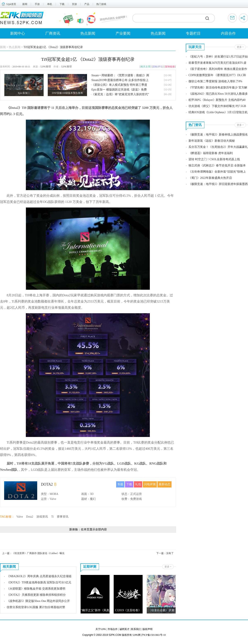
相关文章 (145, 67)
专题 (120, 484)
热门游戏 (101, 4)
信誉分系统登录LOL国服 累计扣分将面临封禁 (36, 607)
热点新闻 (88, 33)
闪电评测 (150, 484)
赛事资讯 (63, 517)
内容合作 (228, 33)
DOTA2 (47, 484)
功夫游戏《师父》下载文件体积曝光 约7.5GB (217, 106)
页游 (74, 4)
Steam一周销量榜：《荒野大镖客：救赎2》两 (120, 75)
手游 (37, 4)
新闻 (25, 4)
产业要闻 (123, 33)
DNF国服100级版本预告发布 (67, 93)
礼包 (138, 484)
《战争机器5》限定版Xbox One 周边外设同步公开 (38, 601)
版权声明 (148, 629)
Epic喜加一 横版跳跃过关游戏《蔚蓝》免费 (119, 90)
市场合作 (113, 629)
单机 (50, 4)
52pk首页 (11, 4)
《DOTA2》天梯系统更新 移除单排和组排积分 (36, 595)
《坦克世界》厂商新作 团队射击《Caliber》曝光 (38, 553)
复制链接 (170, 67)
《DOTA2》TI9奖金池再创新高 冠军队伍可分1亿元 (39, 582)
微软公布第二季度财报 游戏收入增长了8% (215, 81)
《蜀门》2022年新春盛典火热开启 (210, 178)
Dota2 (30, 517)
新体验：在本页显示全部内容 (88, 529)
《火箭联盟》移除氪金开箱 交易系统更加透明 (36, 589)
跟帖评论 (158, 67)
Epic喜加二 (24, 93)
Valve (20, 517)
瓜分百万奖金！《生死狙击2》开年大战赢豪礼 (218, 147)
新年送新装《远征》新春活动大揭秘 (212, 141)
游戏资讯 (42, 517)
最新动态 (165, 484)
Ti (52, 517)
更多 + (168, 567)
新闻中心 (18, 33)
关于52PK (101, 629)
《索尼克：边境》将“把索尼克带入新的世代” (120, 94)
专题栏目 (193, 33)
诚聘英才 (124, 629)
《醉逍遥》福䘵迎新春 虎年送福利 (211, 153)
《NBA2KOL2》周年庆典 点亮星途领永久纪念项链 (39, 576)
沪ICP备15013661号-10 (153, 635)
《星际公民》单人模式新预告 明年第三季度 (119, 85)
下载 (62, 4)
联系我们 (136, 629)
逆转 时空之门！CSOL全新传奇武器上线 (214, 159)
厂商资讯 (53, 33)
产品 (87, 4)
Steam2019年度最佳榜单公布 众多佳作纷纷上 (120, 80)
